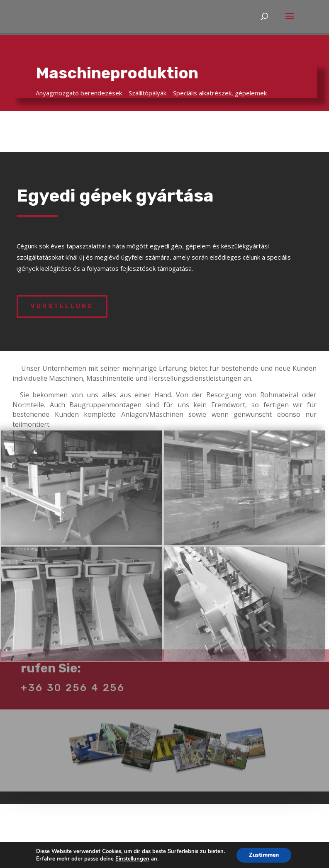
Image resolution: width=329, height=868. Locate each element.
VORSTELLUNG (62, 306)
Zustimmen (264, 855)
